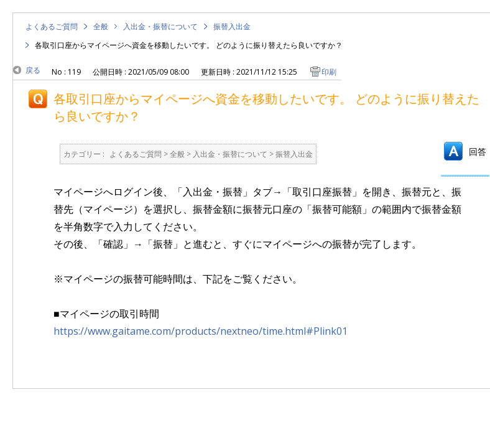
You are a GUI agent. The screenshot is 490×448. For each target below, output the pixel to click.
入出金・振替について (160, 26)
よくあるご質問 (52, 26)
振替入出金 (232, 26)
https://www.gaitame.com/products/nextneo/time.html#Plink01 (201, 331)
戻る (33, 70)
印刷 (329, 72)
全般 (101, 26)
